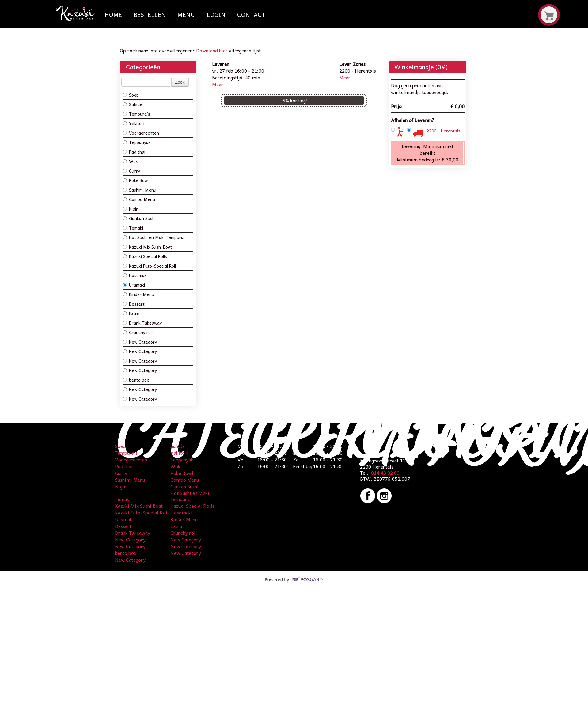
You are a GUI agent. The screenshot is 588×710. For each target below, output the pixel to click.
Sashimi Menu (140, 190)
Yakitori (134, 123)
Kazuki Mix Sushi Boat (148, 247)
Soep (131, 95)
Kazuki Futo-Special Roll (149, 266)
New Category (140, 342)
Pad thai (134, 152)
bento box (136, 380)
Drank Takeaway (142, 323)
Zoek (180, 82)
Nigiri (131, 209)
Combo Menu (139, 199)
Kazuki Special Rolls (145, 256)
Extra (131, 313)
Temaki (133, 228)
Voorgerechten (141, 133)
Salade (133, 104)
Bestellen (150, 14)
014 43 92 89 (385, 473)
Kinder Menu (138, 294)
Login (216, 14)
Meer (218, 84)
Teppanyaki (137, 142)
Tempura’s (137, 114)
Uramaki (134, 285)
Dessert (134, 304)
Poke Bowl (136, 180)
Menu (186, 14)
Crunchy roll (138, 332)
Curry (131, 171)
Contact (251, 14)
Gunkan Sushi (139, 218)
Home (113, 14)
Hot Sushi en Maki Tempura (153, 237)
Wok (130, 161)
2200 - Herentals (443, 131)
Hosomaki (135, 275)
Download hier (212, 50)
